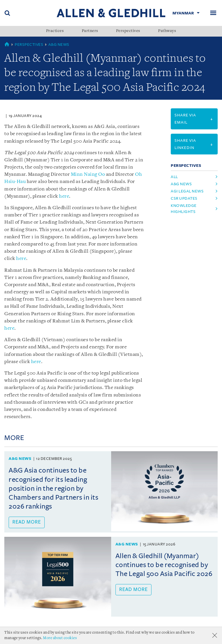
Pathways (167, 31)
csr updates (184, 198)
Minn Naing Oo (88, 174)
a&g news (181, 184)
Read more (27, 522)
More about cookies (60, 638)
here (64, 196)
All (174, 177)
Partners (90, 31)
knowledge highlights (184, 209)
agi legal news (187, 191)
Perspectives (128, 31)
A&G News (59, 45)
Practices (55, 31)
